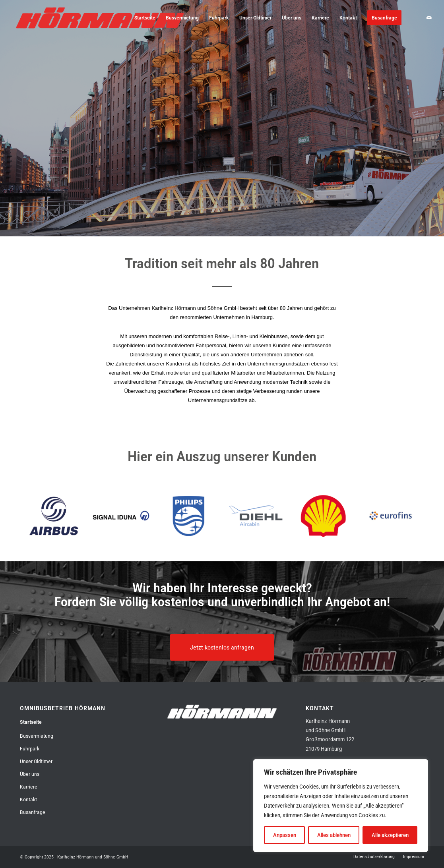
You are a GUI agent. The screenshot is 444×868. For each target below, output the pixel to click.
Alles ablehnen (334, 835)
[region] (341, 806)
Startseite (31, 722)
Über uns (30, 774)
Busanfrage (33, 812)
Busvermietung (37, 736)
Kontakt (28, 799)
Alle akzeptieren (390, 835)
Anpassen (285, 835)
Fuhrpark (30, 749)
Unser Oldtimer (36, 761)
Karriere (29, 787)
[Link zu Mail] (429, 17)
